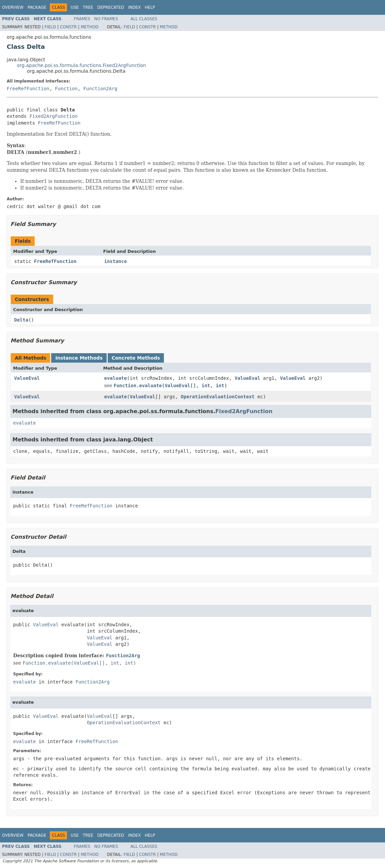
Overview (13, 7)
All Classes (144, 19)
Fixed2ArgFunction (53, 116)
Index (135, 7)
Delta (21, 320)
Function (66, 89)
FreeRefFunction (28, 89)
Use (75, 7)
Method (90, 27)
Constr (68, 27)
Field (50, 27)
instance (116, 261)
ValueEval (27, 378)
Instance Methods (79, 358)
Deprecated (111, 7)
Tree (88, 7)
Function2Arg (100, 89)
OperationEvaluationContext (218, 397)
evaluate (116, 378)
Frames (82, 19)
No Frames (106, 19)
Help (150, 7)
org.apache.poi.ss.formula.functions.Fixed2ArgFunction (81, 65)
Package (37, 7)
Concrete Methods (136, 358)
